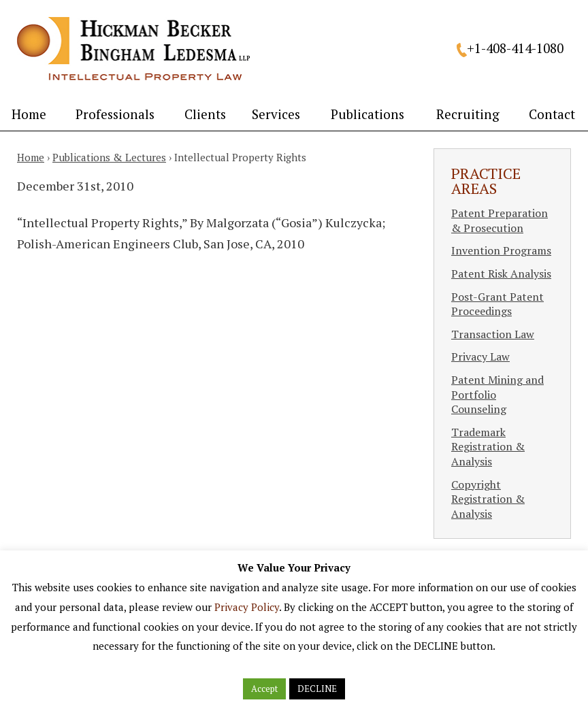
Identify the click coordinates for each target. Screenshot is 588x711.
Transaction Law (493, 334)
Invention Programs (501, 250)
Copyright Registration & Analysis (488, 499)
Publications (367, 114)
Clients (205, 114)
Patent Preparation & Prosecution (500, 220)
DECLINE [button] (317, 689)
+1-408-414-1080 (515, 48)
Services (276, 114)
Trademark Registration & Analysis (488, 447)
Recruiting (468, 114)
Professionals (115, 114)
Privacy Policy (247, 607)
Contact (552, 114)
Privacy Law (480, 357)
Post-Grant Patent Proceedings (497, 304)
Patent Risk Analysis (501, 274)
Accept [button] (264, 689)
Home (29, 114)
